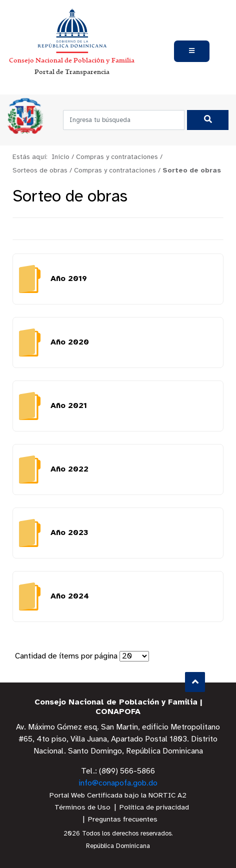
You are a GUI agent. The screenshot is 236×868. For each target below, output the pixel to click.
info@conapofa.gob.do (118, 783)
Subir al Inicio (195, 682)
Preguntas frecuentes (123, 820)
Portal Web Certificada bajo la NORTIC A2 (118, 796)
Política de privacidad (154, 808)
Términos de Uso (82, 808)
